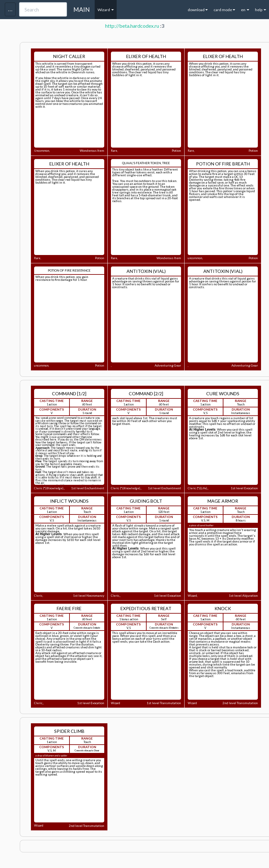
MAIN (82, 9)
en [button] (245, 10)
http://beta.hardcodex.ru (132, 26)
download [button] (198, 10)
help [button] (261, 10)
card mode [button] (224, 10)
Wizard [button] (106, 10)
